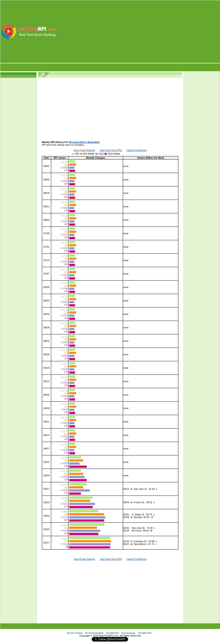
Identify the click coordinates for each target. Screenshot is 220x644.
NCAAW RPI (145, 633)
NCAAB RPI (112, 633)
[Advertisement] (138, 32)
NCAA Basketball (94, 633)
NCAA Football (75, 633)
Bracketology (129, 633)
